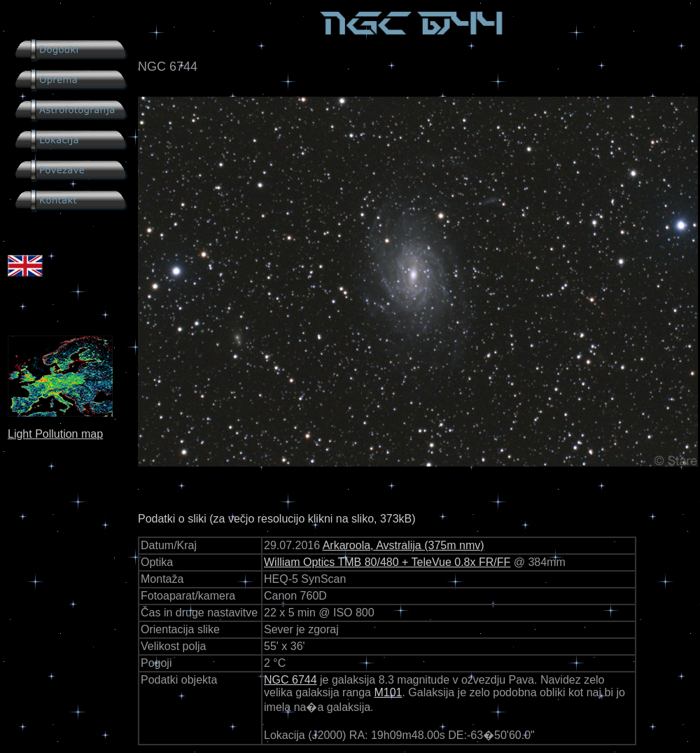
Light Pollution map (55, 434)
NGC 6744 (290, 680)
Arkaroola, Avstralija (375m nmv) (404, 545)
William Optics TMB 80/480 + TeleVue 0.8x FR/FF (387, 562)
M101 (388, 692)
